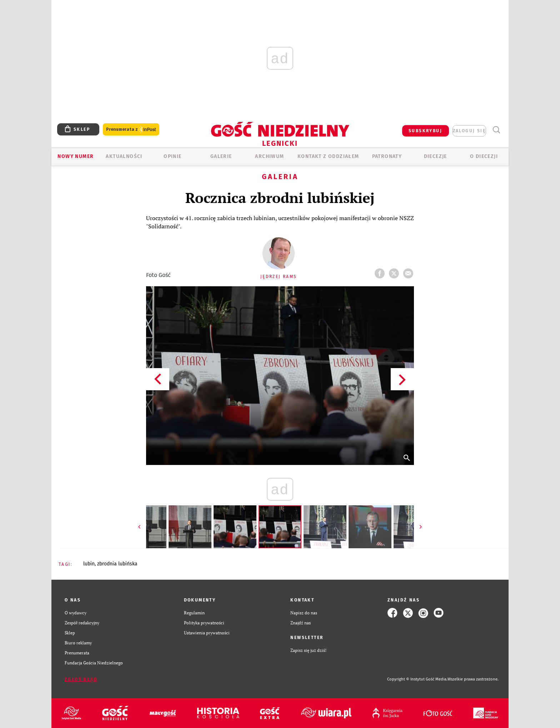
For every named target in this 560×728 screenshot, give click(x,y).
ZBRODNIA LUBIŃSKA (117, 564)
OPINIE (172, 156)
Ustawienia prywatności (207, 633)
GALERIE (221, 156)
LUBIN (89, 564)
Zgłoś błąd (81, 679)
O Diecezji (484, 156)
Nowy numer (76, 156)
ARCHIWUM (269, 156)
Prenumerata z (131, 130)
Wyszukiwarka (496, 130)
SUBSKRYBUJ (425, 131)
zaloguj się (469, 131)
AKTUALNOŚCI (124, 156)
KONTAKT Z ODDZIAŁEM (328, 156)
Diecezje (436, 156)
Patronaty (387, 156)
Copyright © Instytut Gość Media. (417, 679)
